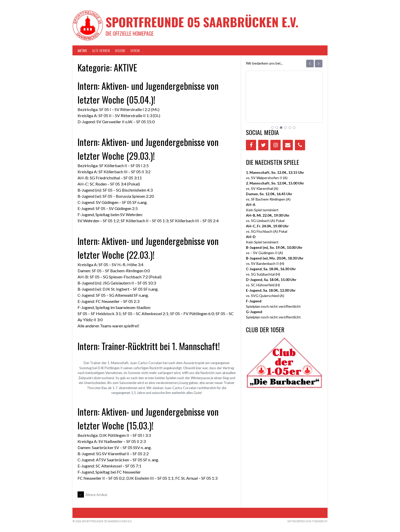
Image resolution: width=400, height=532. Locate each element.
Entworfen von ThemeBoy (308, 521)
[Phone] (300, 145)
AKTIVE (82, 50)
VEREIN (135, 50)
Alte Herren (101, 50)
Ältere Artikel (92, 495)
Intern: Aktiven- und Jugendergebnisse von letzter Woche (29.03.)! (148, 149)
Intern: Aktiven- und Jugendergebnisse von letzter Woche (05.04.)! (148, 92)
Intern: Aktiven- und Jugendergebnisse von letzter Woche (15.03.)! (148, 418)
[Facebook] (251, 145)
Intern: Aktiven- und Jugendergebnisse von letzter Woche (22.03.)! (148, 248)
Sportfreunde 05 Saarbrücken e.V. (202, 22)
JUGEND (120, 50)
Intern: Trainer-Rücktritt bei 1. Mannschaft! (149, 346)
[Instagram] (276, 145)
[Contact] (288, 145)
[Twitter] (263, 145)
